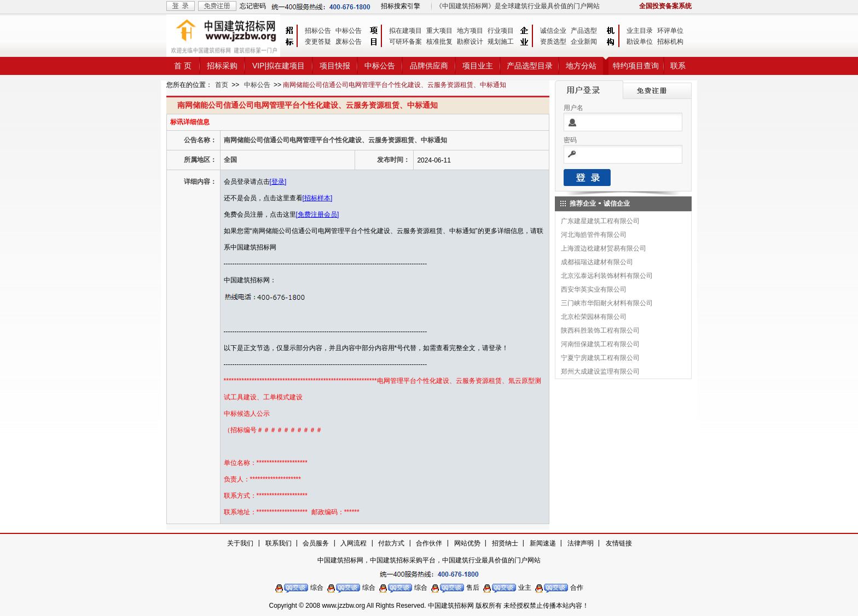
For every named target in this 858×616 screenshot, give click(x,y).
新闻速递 (543, 543)
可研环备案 (405, 42)
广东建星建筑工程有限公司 (600, 221)
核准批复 (439, 42)
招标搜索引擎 (401, 6)
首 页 (183, 66)
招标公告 (318, 31)
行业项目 (501, 31)
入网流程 (353, 543)
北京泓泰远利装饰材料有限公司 (607, 276)
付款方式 (391, 543)
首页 (222, 85)
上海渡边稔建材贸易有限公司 (604, 248)
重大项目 (439, 31)
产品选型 (584, 31)
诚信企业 (553, 31)
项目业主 (478, 66)
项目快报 (335, 66)
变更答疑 (318, 42)
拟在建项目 (405, 31)
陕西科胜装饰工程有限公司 (600, 330)
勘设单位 (640, 42)
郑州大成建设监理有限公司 (600, 371)
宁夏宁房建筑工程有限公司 (600, 358)
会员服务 (316, 543)
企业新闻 (584, 42)
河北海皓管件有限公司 (594, 235)
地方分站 (581, 66)
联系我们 (279, 543)
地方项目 (470, 31)
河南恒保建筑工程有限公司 (600, 344)
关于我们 (240, 543)
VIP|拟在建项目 (279, 66)
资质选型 (553, 42)
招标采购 (222, 66)
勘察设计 (470, 42)
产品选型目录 (530, 66)
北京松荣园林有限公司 (594, 317)
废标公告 (349, 42)
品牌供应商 (429, 66)
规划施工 (501, 42)
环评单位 (670, 31)
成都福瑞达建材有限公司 (597, 262)
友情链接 (619, 543)
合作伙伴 (429, 543)
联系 (678, 66)
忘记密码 (253, 6)
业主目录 (640, 31)
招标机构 (670, 42)
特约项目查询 (636, 66)
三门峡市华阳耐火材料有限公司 (607, 303)
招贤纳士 (505, 543)
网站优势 (467, 543)
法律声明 (581, 543)
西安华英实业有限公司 (594, 289)
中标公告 (349, 31)
